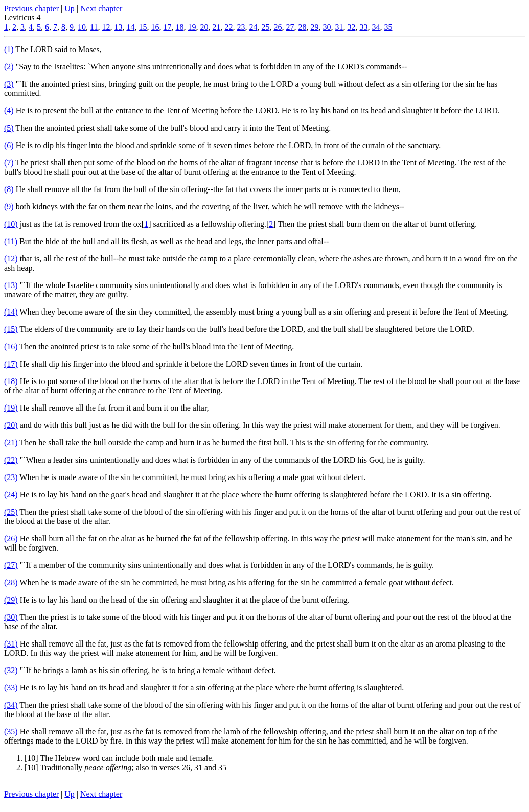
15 (143, 27)
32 (351, 27)
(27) (11, 565)
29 (314, 27)
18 (179, 27)
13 (118, 27)
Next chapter (101, 8)
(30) (11, 617)
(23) (11, 477)
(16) (11, 347)
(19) (11, 408)
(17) (11, 364)
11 (94, 27)
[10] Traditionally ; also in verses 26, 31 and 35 (125, 767)
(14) (11, 312)
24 (253, 27)
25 (265, 27)
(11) (11, 241)
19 (192, 27)
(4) (9, 111)
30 (327, 27)
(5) (9, 128)
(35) (11, 732)
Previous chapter (31, 8)
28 (302, 27)
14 (130, 27)
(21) (11, 443)
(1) (9, 49)
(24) (11, 495)
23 (241, 27)
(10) (11, 224)
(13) (11, 285)
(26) (11, 539)
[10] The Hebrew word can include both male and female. (119, 758)
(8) (9, 189)
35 (388, 27)
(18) (11, 381)
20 (204, 27)
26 (278, 27)
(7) (9, 163)
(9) (9, 207)
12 (106, 27)
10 (82, 27)
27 (290, 27)
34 (376, 27)
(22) (11, 460)
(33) (11, 688)
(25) (11, 512)
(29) (11, 600)
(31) (11, 644)
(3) (9, 84)
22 (228, 27)
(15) (11, 329)
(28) (11, 582)
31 (339, 27)
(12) (11, 259)
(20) (11, 425)
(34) (11, 705)
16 (155, 27)
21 (216, 27)
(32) (11, 670)
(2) (9, 67)
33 (363, 27)
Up (70, 8)
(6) (9, 145)
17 (167, 27)
